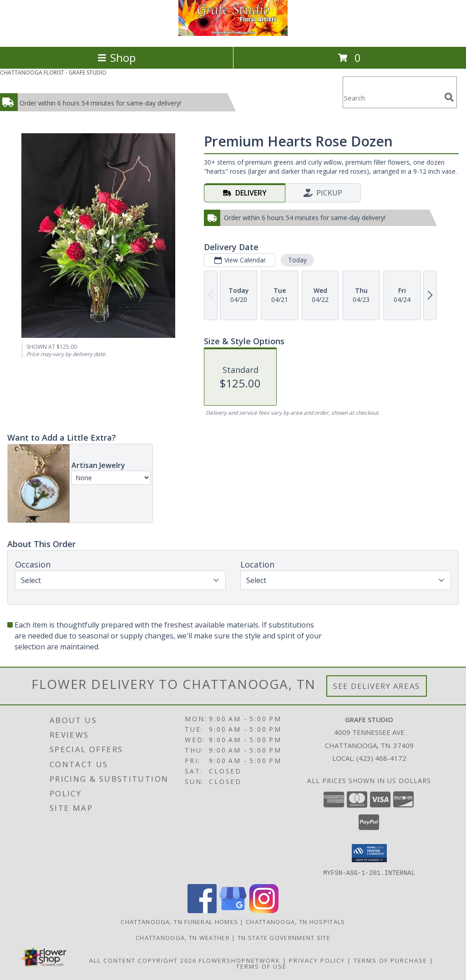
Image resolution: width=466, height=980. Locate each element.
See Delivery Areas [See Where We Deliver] (377, 686)
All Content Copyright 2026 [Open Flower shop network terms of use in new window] (143, 960)
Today (297, 260)
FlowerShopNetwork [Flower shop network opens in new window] (240, 960)
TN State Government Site (284, 937)
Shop (116, 58)
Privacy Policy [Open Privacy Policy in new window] (317, 960)
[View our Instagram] (264, 910)
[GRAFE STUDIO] (233, 33)
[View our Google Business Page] (233, 910)
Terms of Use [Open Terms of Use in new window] (261, 966)
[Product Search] (392, 98)
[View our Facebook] (202, 910)
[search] (449, 97)
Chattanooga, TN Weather (183, 937)
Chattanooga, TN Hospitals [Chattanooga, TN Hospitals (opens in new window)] (296, 921)
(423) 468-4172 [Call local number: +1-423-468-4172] (381, 758)
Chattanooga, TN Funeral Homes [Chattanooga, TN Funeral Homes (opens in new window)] (179, 921)
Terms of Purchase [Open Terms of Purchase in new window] (390, 960)
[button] (369, 853)
